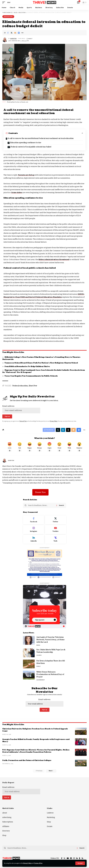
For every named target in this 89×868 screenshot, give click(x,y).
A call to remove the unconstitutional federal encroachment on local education (41, 138)
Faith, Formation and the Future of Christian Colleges (27, 760)
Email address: (21, 409)
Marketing (51, 817)
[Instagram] (34, 530)
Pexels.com (25, 102)
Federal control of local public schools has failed (31, 147)
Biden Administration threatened (54, 260)
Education (8, 17)
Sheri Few (13, 39)
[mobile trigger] (4, 2)
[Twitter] (55, 520)
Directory (6, 831)
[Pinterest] (71, 858)
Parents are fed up (26, 175)
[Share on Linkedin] (63, 430)
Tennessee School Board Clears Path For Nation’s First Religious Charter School (41, 363)
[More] (22, 33)
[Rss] (82, 858)
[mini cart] (78, 2)
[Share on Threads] (68, 430)
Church (39, 655)
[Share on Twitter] (12, 33)
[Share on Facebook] (8, 33)
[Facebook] (34, 520)
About (5, 813)
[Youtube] (55, 530)
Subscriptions (8, 822)
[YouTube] (68, 858)
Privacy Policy (27, 863)
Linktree (50, 813)
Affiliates (6, 826)
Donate (50, 826)
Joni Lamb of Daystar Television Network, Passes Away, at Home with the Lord (50, 640)
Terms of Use (38, 863)
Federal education (20, 386)
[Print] (19, 33)
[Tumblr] (80, 858)
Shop (4, 835)
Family (38, 666)
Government (41, 680)
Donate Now (40, 492)
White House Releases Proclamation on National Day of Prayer (50, 674)
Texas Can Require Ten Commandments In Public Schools (31, 376)
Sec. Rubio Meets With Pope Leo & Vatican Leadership (51, 651)
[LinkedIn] (34, 539)
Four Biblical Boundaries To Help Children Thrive (27, 367)
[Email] (15, 33)
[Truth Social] (55, 539)
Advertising (7, 817)
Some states (17, 192)
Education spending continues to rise (26, 143)
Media (38, 645)
